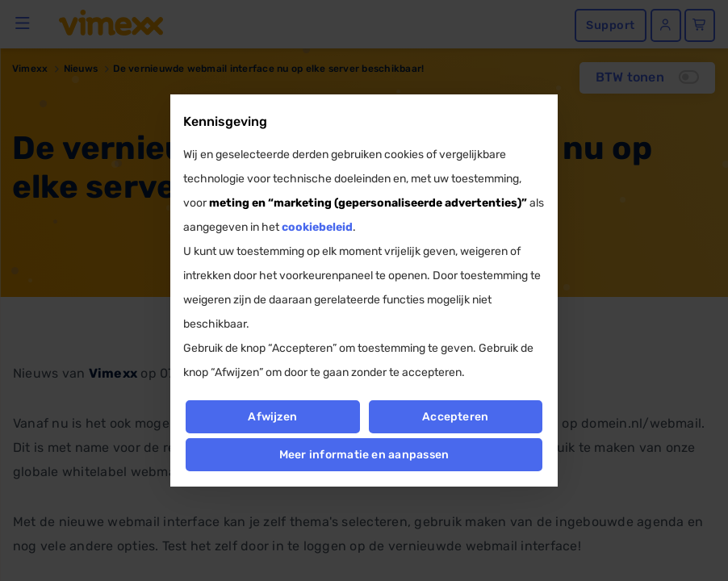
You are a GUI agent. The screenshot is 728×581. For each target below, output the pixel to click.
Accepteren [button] (455, 417)
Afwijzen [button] (272, 417)
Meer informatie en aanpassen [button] (364, 455)
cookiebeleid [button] (317, 227)
